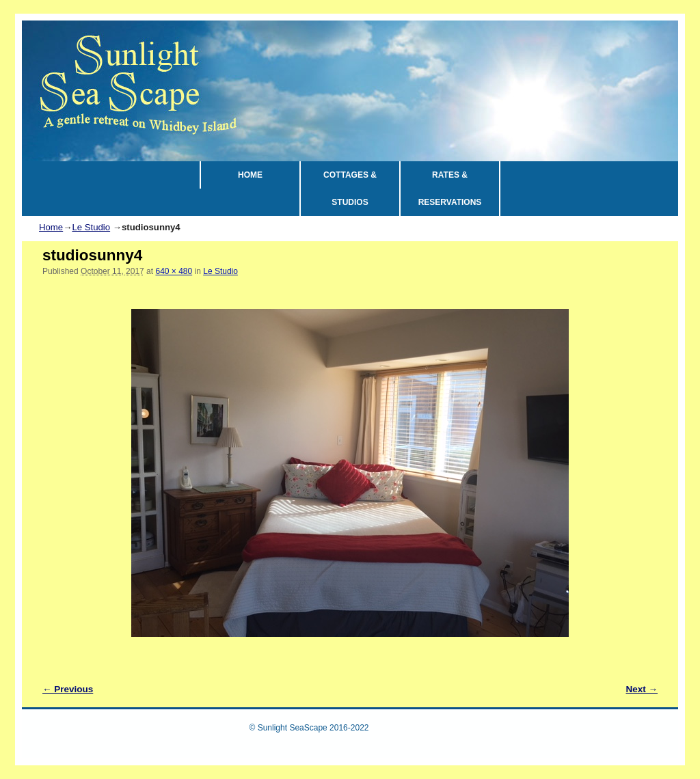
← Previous (68, 689)
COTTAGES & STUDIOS (350, 189)
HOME (250, 175)
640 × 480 (174, 271)
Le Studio (91, 227)
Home (51, 227)
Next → (642, 689)
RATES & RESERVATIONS (450, 189)
